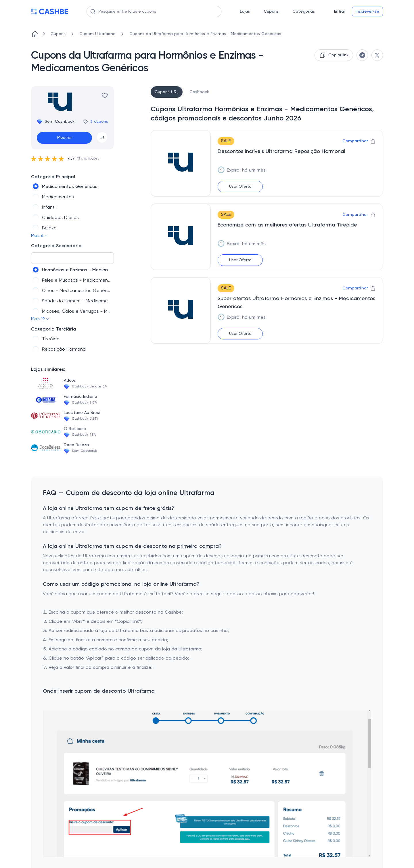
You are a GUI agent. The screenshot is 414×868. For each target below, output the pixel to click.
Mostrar (64, 138)
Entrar (340, 11)
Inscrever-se (367, 11)
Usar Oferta (240, 187)
